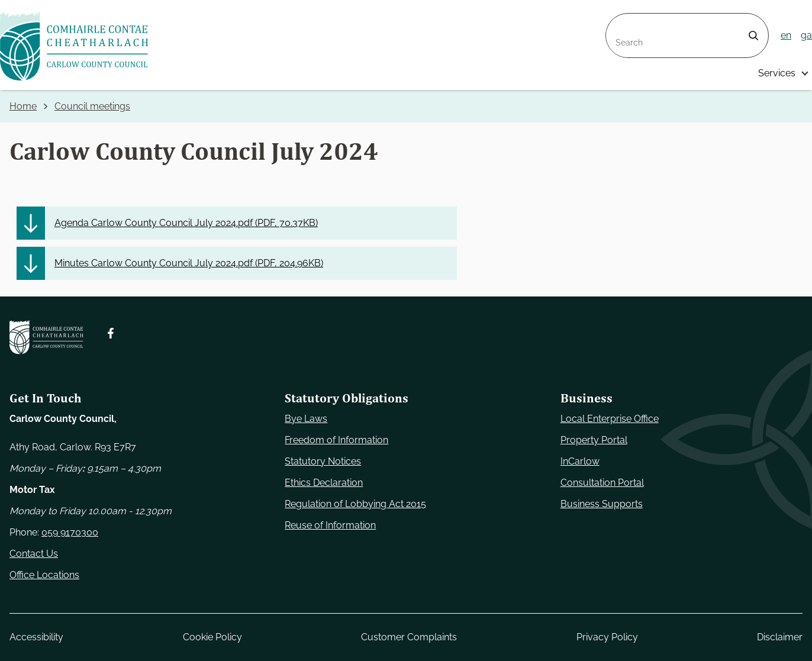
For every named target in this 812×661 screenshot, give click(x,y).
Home (23, 106)
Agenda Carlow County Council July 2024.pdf (186, 223)
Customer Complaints (409, 637)
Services (777, 73)
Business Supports (602, 504)
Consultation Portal (602, 483)
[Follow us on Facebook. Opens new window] (111, 334)
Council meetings (92, 106)
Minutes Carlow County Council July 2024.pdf (189, 264)
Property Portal (594, 440)
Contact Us (34, 554)
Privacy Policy (607, 637)
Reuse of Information (330, 525)
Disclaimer (780, 637)
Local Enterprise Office (610, 419)
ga (806, 35)
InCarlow (580, 461)
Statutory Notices (323, 461)
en (786, 35)
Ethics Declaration (324, 483)
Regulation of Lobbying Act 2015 (355, 504)
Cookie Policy (212, 637)
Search (621, 20)
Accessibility (36, 637)
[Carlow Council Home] (46, 338)
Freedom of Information (336, 440)
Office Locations (44, 575)
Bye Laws (306, 419)
